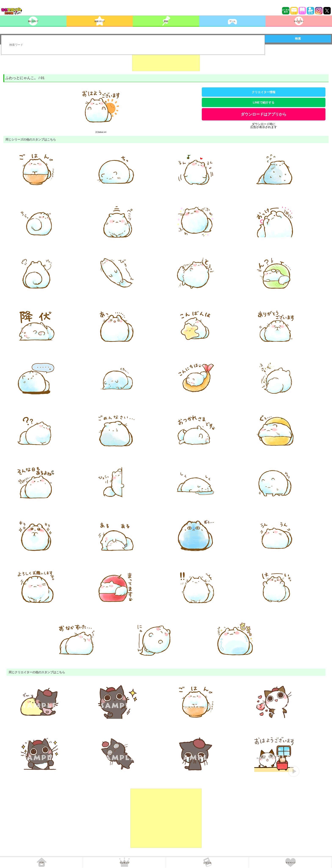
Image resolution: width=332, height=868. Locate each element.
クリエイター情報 (264, 92)
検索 (298, 39)
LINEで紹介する (264, 102)
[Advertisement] (166, 61)
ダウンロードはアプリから (264, 114)
